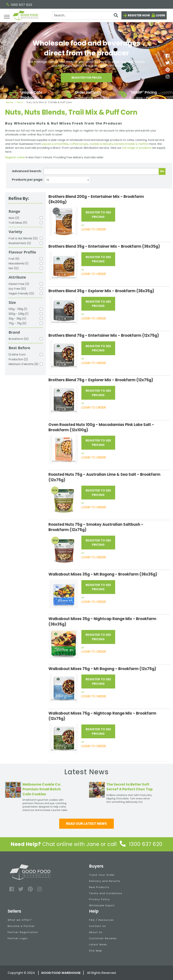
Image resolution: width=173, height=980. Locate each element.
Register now (139, 15)
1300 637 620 (19, 5)
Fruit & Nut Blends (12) (23, 238)
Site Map (96, 951)
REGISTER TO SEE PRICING (98, 215)
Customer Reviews (103, 938)
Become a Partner (21, 926)
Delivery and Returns (105, 881)
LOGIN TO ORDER (94, 229)
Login (160, 15)
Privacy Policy (99, 899)
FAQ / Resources (101, 920)
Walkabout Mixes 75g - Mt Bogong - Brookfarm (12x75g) (102, 669)
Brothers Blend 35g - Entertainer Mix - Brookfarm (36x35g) (104, 246)
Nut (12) (14, 268)
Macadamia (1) (19, 263)
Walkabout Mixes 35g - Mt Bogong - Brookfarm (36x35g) (103, 574)
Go (162, 171)
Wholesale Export (102, 905)
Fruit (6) (14, 259)
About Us (96, 932)
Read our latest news (86, 824)
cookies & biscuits (101, 144)
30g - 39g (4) (17, 319)
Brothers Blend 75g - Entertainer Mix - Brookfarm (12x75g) (104, 335)
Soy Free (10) (17, 289)
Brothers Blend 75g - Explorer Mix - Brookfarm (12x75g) (101, 380)
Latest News (98, 945)
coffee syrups (79, 144)
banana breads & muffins (131, 144)
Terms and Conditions (106, 893)
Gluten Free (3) (19, 284)
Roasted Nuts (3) (20, 243)
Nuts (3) (14, 218)
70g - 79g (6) (17, 323)
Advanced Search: (27, 171)
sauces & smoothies (55, 144)
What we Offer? (20, 920)
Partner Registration (23, 932)
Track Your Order (102, 875)
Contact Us (98, 926)
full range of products (137, 148)
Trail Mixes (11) (18, 223)
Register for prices (86, 78)
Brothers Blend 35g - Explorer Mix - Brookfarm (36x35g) (101, 291)
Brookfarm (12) (19, 339)
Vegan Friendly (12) (21, 293)
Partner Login (18, 938)
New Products (99, 887)
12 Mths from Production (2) (18, 357)
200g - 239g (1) (19, 314)
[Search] (87, 15)
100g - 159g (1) (18, 309)
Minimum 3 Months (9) (23, 364)
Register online (15, 157)
